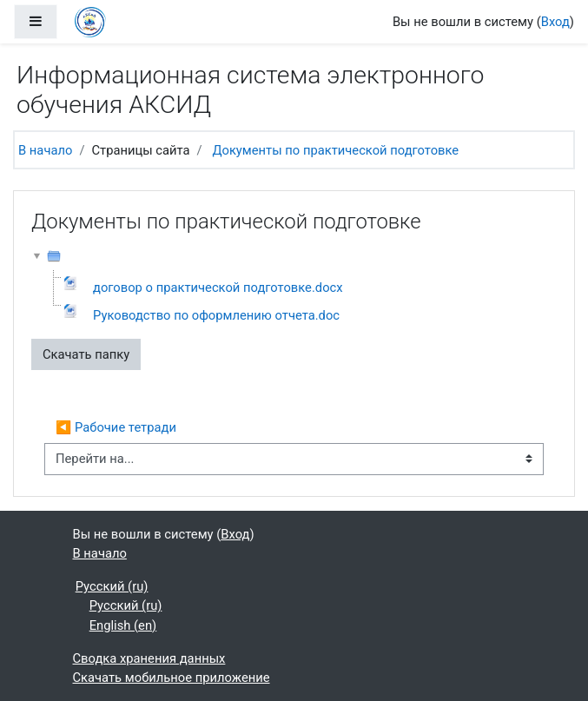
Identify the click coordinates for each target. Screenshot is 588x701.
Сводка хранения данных (149, 658)
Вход (555, 22)
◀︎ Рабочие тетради (116, 427)
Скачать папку (86, 354)
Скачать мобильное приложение (172, 678)
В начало (45, 150)
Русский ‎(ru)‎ (112, 586)
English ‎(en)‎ (123, 625)
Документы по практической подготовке (335, 150)
